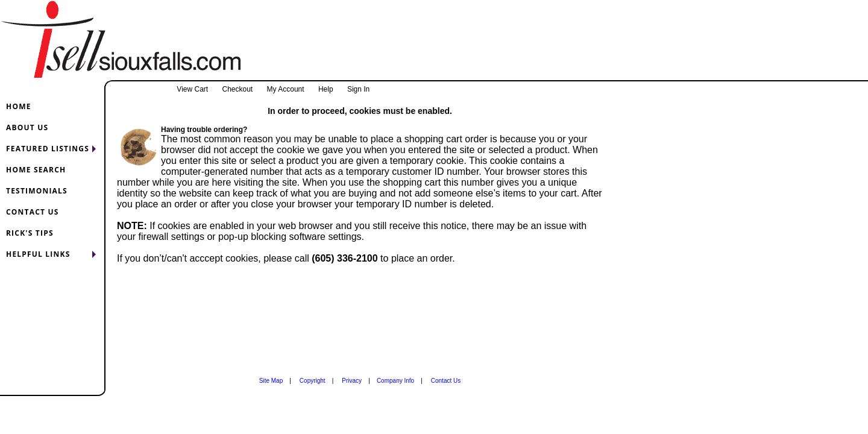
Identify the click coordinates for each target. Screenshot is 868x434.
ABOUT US (27, 127)
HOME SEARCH (36, 170)
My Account (286, 89)
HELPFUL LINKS (38, 254)
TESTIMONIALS (37, 191)
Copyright (313, 381)
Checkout (237, 89)
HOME (19, 106)
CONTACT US (33, 212)
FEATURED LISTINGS (48, 149)
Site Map (271, 381)
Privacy (352, 381)
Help (326, 89)
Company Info (395, 381)
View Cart (192, 89)
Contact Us (446, 381)
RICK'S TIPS (30, 233)
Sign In (358, 89)
